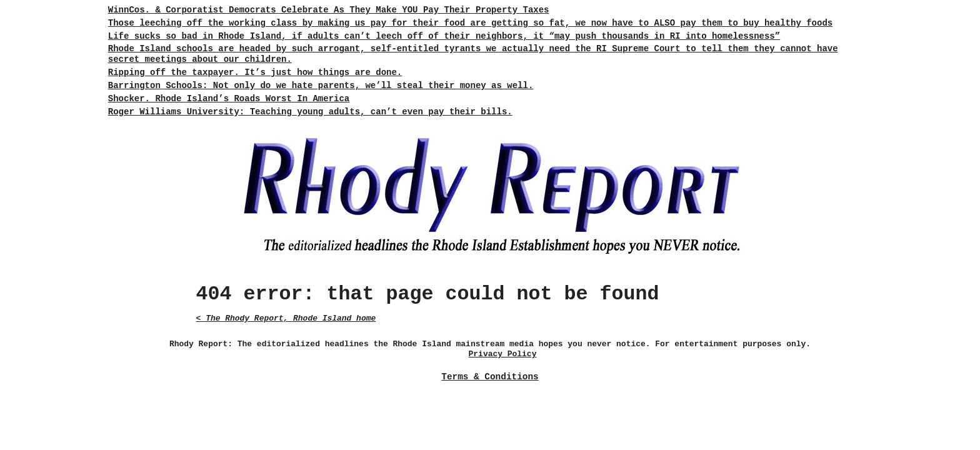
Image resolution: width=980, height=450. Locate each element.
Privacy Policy (503, 354)
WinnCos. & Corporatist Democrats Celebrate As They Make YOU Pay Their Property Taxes (329, 10)
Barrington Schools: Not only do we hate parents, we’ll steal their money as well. (321, 86)
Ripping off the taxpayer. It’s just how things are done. (255, 72)
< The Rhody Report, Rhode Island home (286, 318)
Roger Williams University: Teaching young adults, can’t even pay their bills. (310, 112)
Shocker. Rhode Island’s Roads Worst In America (229, 99)
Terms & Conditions (490, 377)
